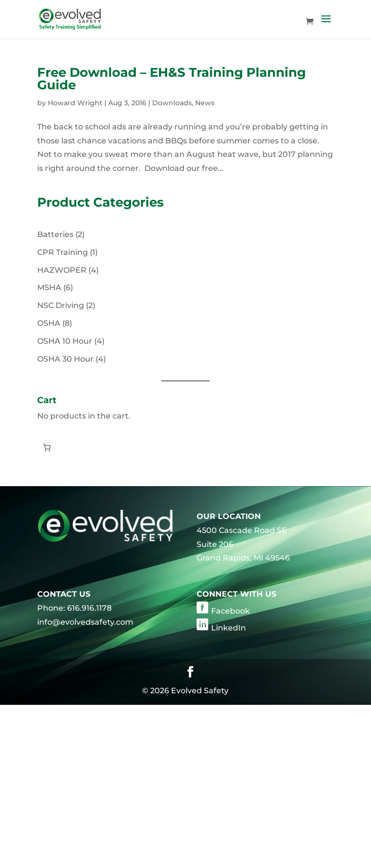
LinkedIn (228, 628)
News (205, 103)
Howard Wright (75, 103)
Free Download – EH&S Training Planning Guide (171, 79)
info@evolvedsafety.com (85, 622)
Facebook (230, 611)
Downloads (172, 103)
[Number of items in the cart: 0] (47, 448)
